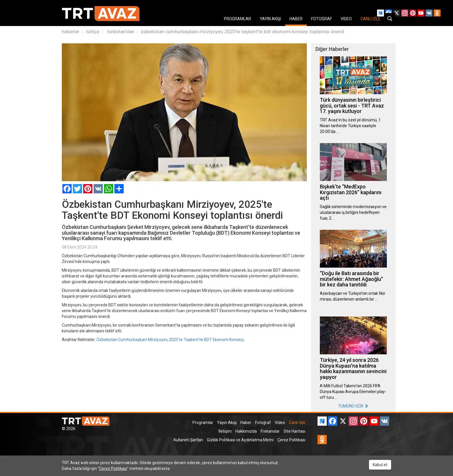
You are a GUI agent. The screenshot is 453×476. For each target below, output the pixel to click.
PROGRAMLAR (237, 19)
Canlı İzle (297, 423)
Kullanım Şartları (188, 440)
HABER (296, 19)
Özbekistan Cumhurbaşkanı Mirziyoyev (132, 340)
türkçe (93, 32)
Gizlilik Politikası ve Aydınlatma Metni (240, 440)
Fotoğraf (263, 423)
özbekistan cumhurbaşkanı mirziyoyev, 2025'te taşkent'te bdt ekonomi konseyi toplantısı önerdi (243, 32)
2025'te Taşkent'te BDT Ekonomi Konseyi (206, 340)
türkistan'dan (120, 32)
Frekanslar (270, 431)
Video (280, 423)
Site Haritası (294, 431)
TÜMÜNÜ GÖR (353, 406)
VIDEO (346, 19)
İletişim (225, 431)
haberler (71, 32)
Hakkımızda (246, 431)
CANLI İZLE (371, 19)
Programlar (203, 423)
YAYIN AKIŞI (270, 19)
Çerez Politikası (291, 440)
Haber (246, 423)
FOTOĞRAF (322, 19)
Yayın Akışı (227, 423)
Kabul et (380, 465)
